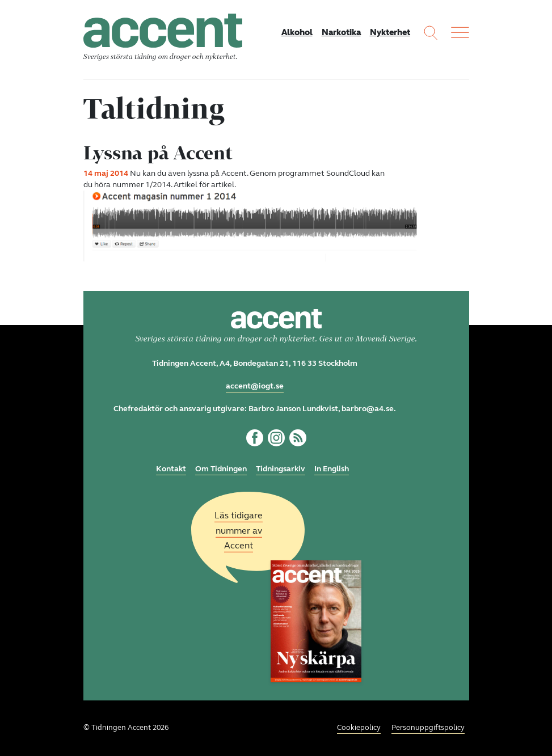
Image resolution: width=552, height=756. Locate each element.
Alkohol (297, 32)
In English (332, 469)
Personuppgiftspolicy (428, 728)
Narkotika (341, 32)
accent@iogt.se (255, 386)
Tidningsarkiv (281, 469)
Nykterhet (390, 32)
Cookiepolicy (359, 728)
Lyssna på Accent (158, 153)
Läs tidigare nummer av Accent (239, 531)
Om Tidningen (221, 469)
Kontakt (171, 469)
